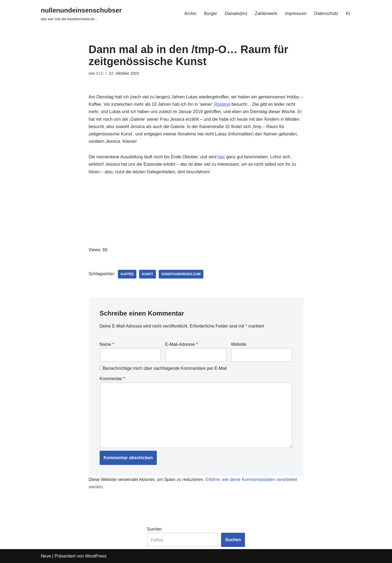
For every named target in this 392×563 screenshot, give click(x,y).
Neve (46, 556)
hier (221, 157)
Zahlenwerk (266, 13)
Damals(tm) (236, 13)
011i (100, 73)
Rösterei (222, 104)
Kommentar (112, 379)
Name (107, 344)
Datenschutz (326, 13)
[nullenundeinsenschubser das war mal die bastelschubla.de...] (81, 13)
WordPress (96, 556)
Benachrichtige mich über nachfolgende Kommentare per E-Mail (163, 368)
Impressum (296, 13)
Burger (210, 13)
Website (239, 344)
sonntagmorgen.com (181, 274)
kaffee (127, 274)
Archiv (190, 13)
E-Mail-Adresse (182, 344)
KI (348, 13)
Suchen (154, 529)
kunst (147, 274)
